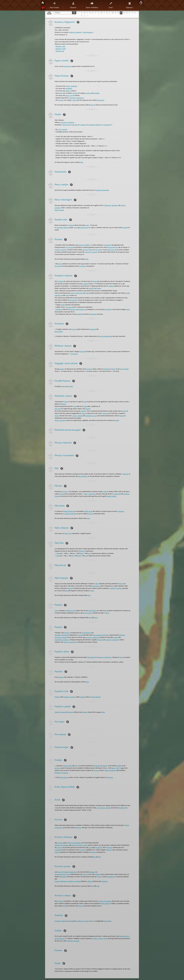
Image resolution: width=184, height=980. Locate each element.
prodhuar (79, 921)
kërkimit (63, 404)
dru (74, 553)
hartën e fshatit (59, 210)
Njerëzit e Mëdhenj (84, 245)
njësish (62, 494)
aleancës (110, 777)
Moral (64, 906)
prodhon (85, 712)
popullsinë (78, 881)
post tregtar (99, 250)
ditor (61, 93)
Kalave (70, 588)
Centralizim (107, 125)
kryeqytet (59, 847)
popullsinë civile (70, 611)
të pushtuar (67, 514)
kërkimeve (115, 205)
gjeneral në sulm (112, 250)
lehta (75, 406)
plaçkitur (119, 588)
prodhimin (69, 88)
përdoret (63, 921)
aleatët (108, 808)
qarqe (100, 877)
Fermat (57, 881)
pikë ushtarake (83, 476)
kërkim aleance (63, 777)
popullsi (83, 411)
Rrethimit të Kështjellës (62, 635)
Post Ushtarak (124, 369)
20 (141, 3)
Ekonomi (73, 5)
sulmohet (108, 309)
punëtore (61, 677)
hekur (82, 553)
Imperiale (93, 329)
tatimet (74, 845)
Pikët (97, 584)
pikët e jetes (69, 95)
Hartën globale (68, 511)
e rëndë (90, 494)
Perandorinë (73, 300)
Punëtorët (58, 697)
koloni (90, 250)
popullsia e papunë (69, 697)
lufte (64, 386)
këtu (92, 105)
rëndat (85, 406)
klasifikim (122, 808)
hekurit (70, 766)
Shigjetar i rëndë (61, 49)
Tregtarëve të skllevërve (104, 657)
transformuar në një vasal (62, 874)
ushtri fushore (92, 611)
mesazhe (82, 351)
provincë (85, 250)
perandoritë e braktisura (62, 640)
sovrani (74, 329)
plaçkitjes (64, 877)
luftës (92, 591)
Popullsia (112, 588)
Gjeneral (89, 369)
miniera (105, 766)
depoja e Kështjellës (70, 642)
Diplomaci (129, 5)
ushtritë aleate (88, 511)
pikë (58, 553)
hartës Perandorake (70, 872)
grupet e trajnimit (60, 420)
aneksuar (109, 847)
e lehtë (85, 494)
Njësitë (57, 496)
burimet (93, 852)
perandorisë (108, 245)
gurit (76, 766)
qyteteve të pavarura (91, 252)
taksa (103, 712)
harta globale (59, 332)
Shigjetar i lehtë (60, 46)
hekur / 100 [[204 (117, 768)
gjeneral (110, 247)
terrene (105, 938)
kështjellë (73, 514)
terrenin (96, 770)
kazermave (101, 100)
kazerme (88, 409)
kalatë (63, 305)
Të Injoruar (74, 354)
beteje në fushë (87, 613)
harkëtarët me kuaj (91, 416)
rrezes (87, 225)
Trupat (57, 611)
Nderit (107, 613)
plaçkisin (122, 635)
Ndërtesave (107, 205)
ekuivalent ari (96, 586)
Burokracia (113, 770)
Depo (121, 657)
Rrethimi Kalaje (124, 936)
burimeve (81, 551)
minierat (70, 712)
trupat (56, 852)
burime (99, 288)
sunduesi (98, 874)
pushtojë (79, 828)
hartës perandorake (105, 336)
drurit (65, 766)
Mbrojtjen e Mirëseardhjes (77, 309)
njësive (75, 100)
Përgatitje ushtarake (95, 125)
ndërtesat (57, 845)
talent (60, 264)
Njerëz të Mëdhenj (92, 5)
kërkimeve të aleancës (61, 773)
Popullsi (57, 712)
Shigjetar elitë (60, 51)
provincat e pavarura (61, 637)
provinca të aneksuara (105, 901)
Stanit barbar (91, 657)
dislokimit (106, 369)
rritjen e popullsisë (71, 86)
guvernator (82, 266)
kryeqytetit (70, 247)
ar (68, 553)
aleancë (90, 514)
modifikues (111, 877)
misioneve (121, 511)
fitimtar (62, 938)
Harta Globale (54, 5)
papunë (63, 712)
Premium (126, 494)
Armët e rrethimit (77, 416)
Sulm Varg (65, 125)
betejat (121, 584)
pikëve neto (79, 293)
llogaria (125, 227)
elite (59, 409)
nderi (68, 295)
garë (98, 808)
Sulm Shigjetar (88, 32)
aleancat (103, 808)
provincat (88, 93)
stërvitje (61, 100)
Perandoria (67, 66)
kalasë (107, 770)
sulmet (88, 293)
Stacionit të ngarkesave (77, 98)
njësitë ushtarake (95, 697)
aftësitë (62, 369)
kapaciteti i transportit (112, 640)
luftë (67, 591)
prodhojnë (85, 284)
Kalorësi (65, 129)
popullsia (83, 697)
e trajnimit (105, 413)
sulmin (68, 91)
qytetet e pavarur (98, 938)
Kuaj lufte (74, 125)
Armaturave (117, 494)
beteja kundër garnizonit (100, 635)
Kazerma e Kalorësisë (68, 122)
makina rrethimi (111, 496)
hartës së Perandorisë (74, 843)
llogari (95, 281)
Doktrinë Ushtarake (75, 32)
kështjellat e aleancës (73, 941)
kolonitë (97, 93)
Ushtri (111, 5)
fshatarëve (97, 766)
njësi (85, 402)
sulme (128, 309)
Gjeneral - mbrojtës (61, 250)
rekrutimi (80, 845)
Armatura (83, 125)
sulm (117, 247)
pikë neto (126, 474)
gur (89, 553)
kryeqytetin (58, 266)
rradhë (117, 420)
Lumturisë (69, 307)
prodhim (111, 286)
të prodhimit (65, 845)
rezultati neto (84, 227)
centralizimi (58, 850)
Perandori (60, 281)
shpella (70, 921)
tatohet (106, 921)
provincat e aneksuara (92, 637)
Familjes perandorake (102, 190)
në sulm (57, 938)
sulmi (71, 386)
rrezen (72, 293)
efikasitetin (63, 881)
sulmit (70, 225)
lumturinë (104, 881)
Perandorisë (93, 314)
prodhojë (91, 288)
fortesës (80, 635)
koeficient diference (63, 227)
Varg (60, 129)
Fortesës (82, 850)
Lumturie (75, 93)
